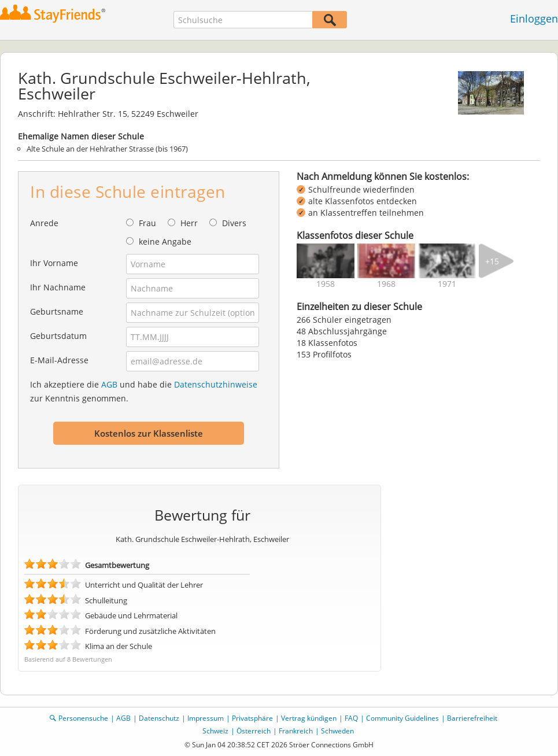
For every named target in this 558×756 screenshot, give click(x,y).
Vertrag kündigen (309, 718)
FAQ (351, 718)
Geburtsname (57, 311)
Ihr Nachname (58, 287)
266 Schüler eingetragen (344, 320)
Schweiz (215, 731)
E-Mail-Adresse (59, 360)
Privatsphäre (252, 718)
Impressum (206, 718)
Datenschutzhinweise (216, 384)
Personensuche (83, 718)
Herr (189, 223)
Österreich (254, 731)
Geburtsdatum (58, 336)
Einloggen (534, 19)
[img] (326, 261)
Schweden (337, 731)
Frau (147, 223)
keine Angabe (165, 241)
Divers (234, 223)
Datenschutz (159, 718)
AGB (109, 384)
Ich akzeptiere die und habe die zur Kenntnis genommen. (144, 391)
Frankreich (296, 731)
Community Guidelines (402, 718)
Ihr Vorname (54, 263)
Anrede (44, 223)
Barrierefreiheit (472, 718)
